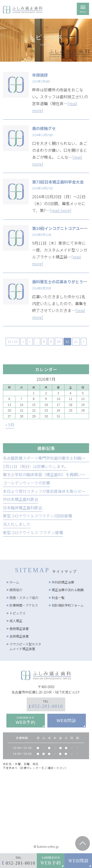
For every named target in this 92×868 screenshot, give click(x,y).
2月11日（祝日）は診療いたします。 (35, 466)
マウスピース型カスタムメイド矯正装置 (25, 647)
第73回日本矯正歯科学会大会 (58, 182)
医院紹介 (16, 590)
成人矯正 (16, 621)
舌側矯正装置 (19, 636)
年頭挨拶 (40, 75)
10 (59, 342)
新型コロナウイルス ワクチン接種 (33, 532)
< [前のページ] (30, 342)
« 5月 (10, 425)
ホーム (14, 582)
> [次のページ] (84, 342)
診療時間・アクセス (24, 605)
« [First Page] (23, 342)
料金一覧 (58, 598)
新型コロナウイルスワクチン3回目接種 (37, 516)
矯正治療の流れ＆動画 (68, 590)
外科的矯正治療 (63, 582)
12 (76, 342)
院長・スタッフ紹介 (24, 598)
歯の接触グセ (44, 128)
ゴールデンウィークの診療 (26, 483)
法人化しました (17, 524)
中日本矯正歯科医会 (21, 499)
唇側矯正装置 (19, 629)
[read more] (61, 210)
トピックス (18, 613)
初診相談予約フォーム (68, 605)
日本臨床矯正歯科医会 (23, 508)
